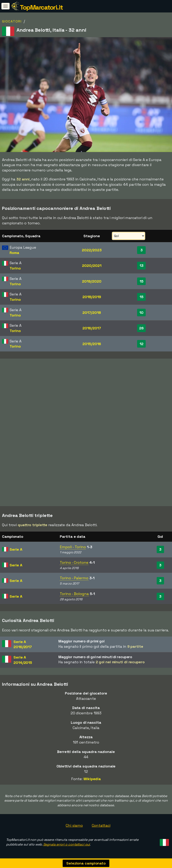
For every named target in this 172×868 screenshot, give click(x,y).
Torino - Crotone (74, 562)
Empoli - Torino (73, 547)
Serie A (16, 549)
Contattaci (101, 825)
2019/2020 (92, 281)
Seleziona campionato (86, 863)
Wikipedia (92, 779)
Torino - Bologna (74, 594)
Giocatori (12, 21)
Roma (14, 253)
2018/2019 (92, 297)
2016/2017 (92, 328)
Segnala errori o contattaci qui (67, 844)
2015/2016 (92, 344)
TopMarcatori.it (41, 7)
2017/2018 (92, 313)
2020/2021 (92, 266)
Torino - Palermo (74, 578)
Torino (15, 268)
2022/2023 (92, 250)
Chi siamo (74, 825)
